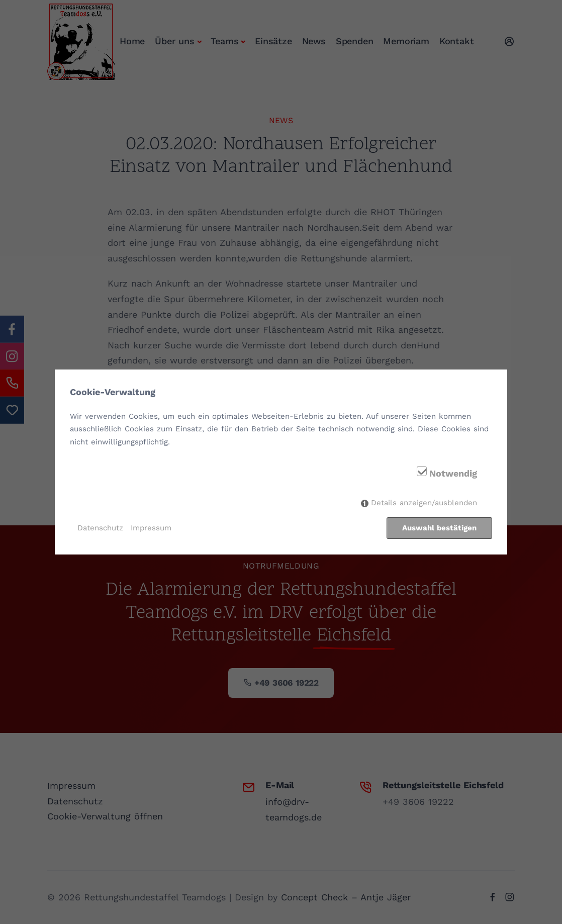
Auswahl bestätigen (439, 528)
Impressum (151, 528)
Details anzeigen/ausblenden (424, 503)
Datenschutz (100, 528)
